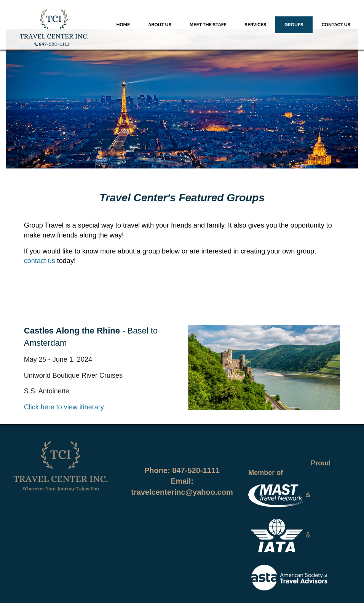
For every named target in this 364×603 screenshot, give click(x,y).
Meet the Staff (208, 25)
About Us (160, 25)
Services (256, 25)
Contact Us (336, 25)
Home (123, 25)
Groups (294, 25)
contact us (40, 261)
